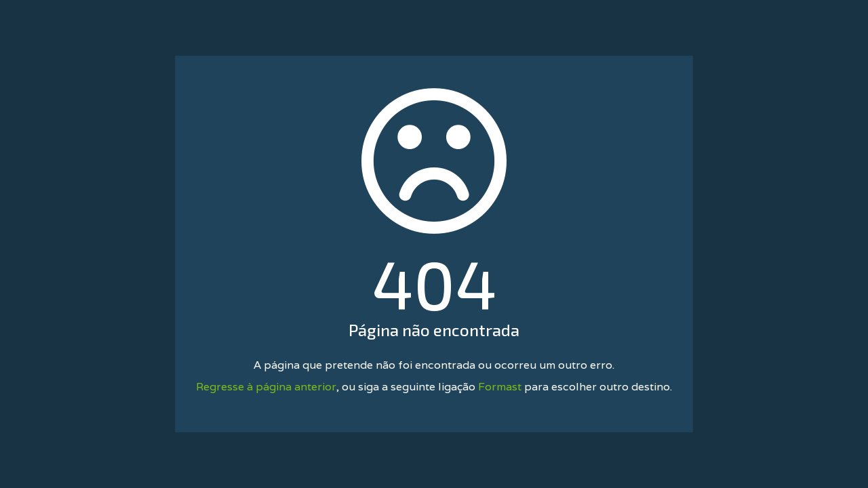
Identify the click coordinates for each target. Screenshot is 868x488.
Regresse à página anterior (266, 387)
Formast (500, 387)
